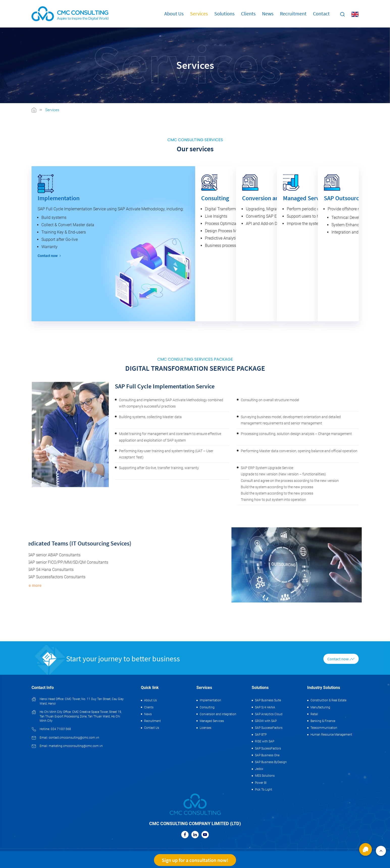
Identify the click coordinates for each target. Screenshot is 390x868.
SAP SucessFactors (268, 748)
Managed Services (212, 721)
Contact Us (152, 728)
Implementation (210, 700)
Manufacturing (320, 707)
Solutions (224, 13)
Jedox (259, 769)
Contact (321, 13)
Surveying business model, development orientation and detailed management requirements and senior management (291, 658)
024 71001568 (61, 729)
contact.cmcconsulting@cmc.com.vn (74, 738)
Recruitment (293, 13)
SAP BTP (261, 735)
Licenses (205, 728)
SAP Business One (267, 755)
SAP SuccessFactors (269, 728)
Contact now (49, 256)
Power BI (261, 783)
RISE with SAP (265, 741)
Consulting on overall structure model (270, 638)
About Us (174, 13)
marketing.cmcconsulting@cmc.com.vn (76, 746)
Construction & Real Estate (328, 700)
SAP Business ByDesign (271, 762)
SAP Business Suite (268, 700)
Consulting (207, 707)
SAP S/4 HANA (265, 707)
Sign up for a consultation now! (195, 860)
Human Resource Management (331, 735)
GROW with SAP (266, 721)
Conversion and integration (218, 714)
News (268, 13)
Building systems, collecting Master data (150, 654)
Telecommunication (324, 728)
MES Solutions (265, 776)
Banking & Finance (323, 721)
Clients (248, 13)
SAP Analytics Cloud (269, 714)
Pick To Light (264, 790)
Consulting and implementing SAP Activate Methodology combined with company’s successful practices (171, 641)
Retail (314, 714)
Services (199, 13)
